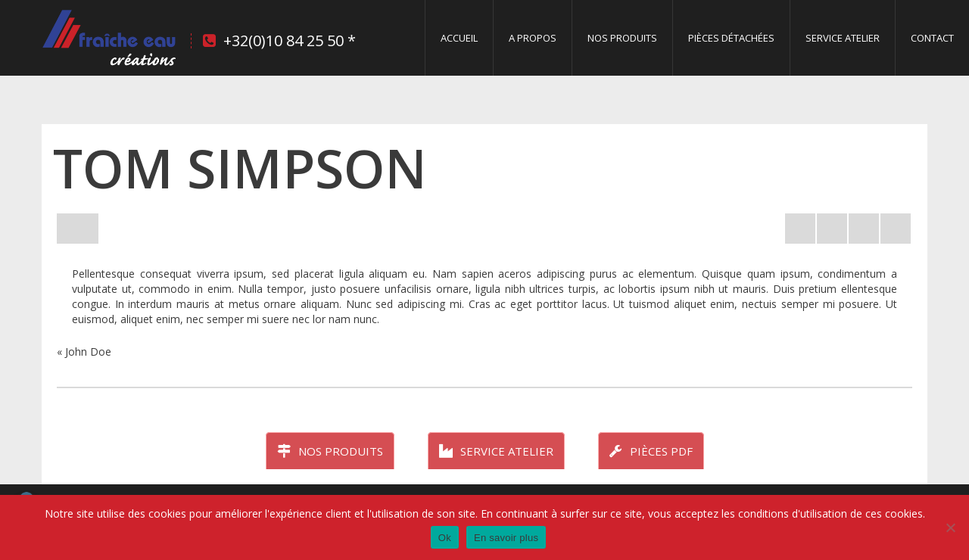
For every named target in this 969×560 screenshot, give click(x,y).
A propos (533, 38)
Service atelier (496, 451)
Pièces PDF (651, 451)
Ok (445, 538)
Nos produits (622, 38)
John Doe (88, 352)
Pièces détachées (731, 38)
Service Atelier (843, 38)
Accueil (459, 38)
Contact (932, 38)
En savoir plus (506, 538)
